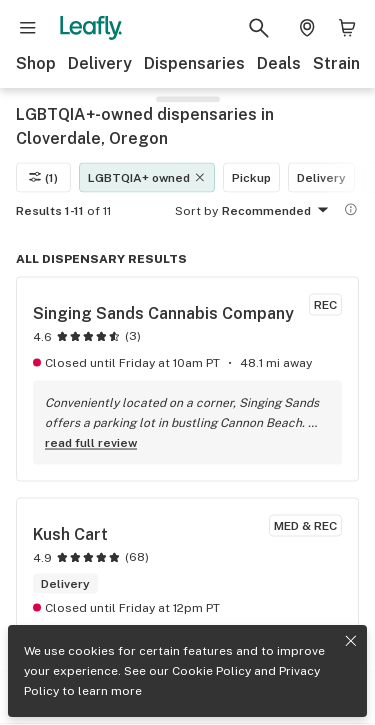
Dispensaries (194, 63)
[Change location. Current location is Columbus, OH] (307, 28)
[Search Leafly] (259, 28)
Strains (341, 63)
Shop (36, 63)
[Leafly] (91, 28)
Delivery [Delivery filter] (321, 177)
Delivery (100, 63)
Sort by (196, 210)
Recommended (278, 211)
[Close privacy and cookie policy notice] (351, 641)
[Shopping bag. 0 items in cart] (347, 28)
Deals (279, 63)
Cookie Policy (211, 671)
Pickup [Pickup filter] (251, 177)
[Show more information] (351, 209)
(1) (43, 177)
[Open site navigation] (28, 28)
